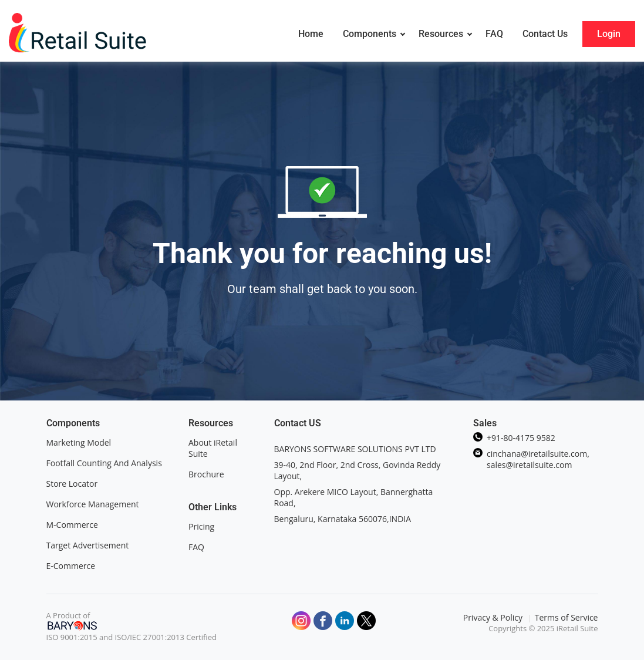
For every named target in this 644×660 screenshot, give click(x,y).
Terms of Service (567, 617)
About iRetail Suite (213, 448)
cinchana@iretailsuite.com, (538, 454)
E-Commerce (71, 566)
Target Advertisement (88, 545)
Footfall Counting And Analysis (104, 463)
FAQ (196, 547)
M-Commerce (72, 525)
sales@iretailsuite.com (529, 465)
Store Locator (73, 484)
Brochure (206, 474)
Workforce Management (93, 504)
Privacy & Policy (494, 617)
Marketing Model (79, 442)
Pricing (201, 526)
